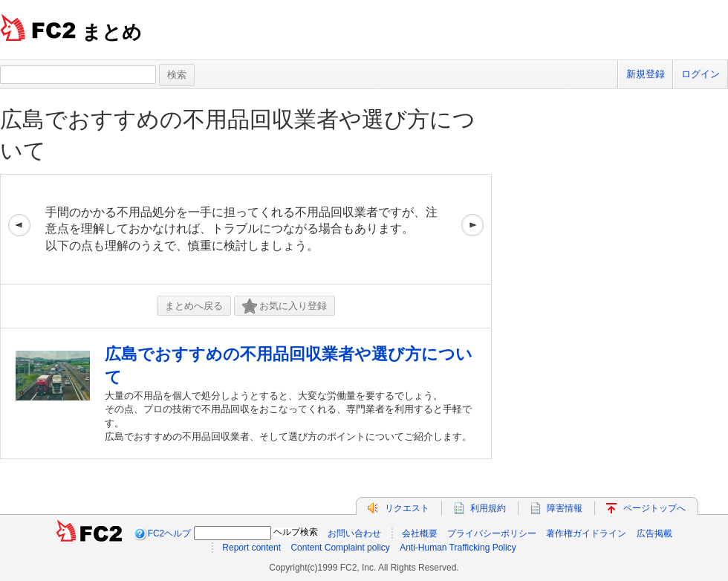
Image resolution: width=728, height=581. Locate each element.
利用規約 (488, 508)
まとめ (112, 32)
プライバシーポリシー (492, 533)
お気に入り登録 (285, 306)
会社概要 (420, 533)
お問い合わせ (354, 533)
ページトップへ (654, 508)
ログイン (701, 74)
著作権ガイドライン (586, 533)
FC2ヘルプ (170, 533)
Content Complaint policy (340, 548)
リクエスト (407, 508)
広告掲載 (654, 533)
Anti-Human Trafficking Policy (458, 548)
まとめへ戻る (194, 306)
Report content (251, 548)
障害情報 (565, 508)
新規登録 (646, 74)
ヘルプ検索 (296, 532)
